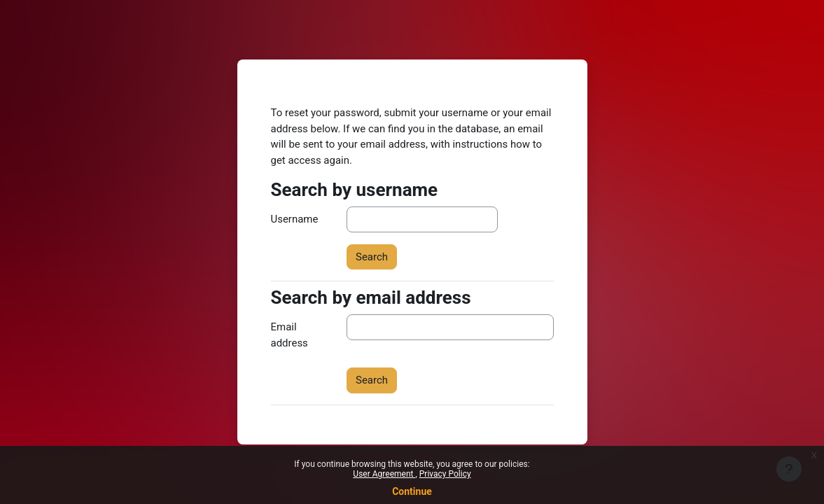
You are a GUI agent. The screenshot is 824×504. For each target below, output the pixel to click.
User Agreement (384, 474)
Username (295, 219)
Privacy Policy (445, 474)
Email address (289, 335)
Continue (412, 491)
